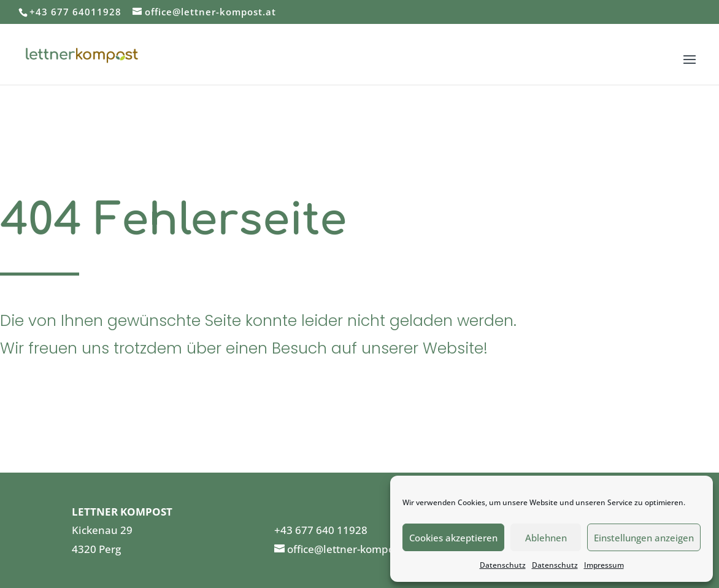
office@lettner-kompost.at (352, 549)
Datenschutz (503, 565)
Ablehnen (546, 538)
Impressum (604, 565)
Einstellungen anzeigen (644, 538)
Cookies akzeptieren (453, 538)
